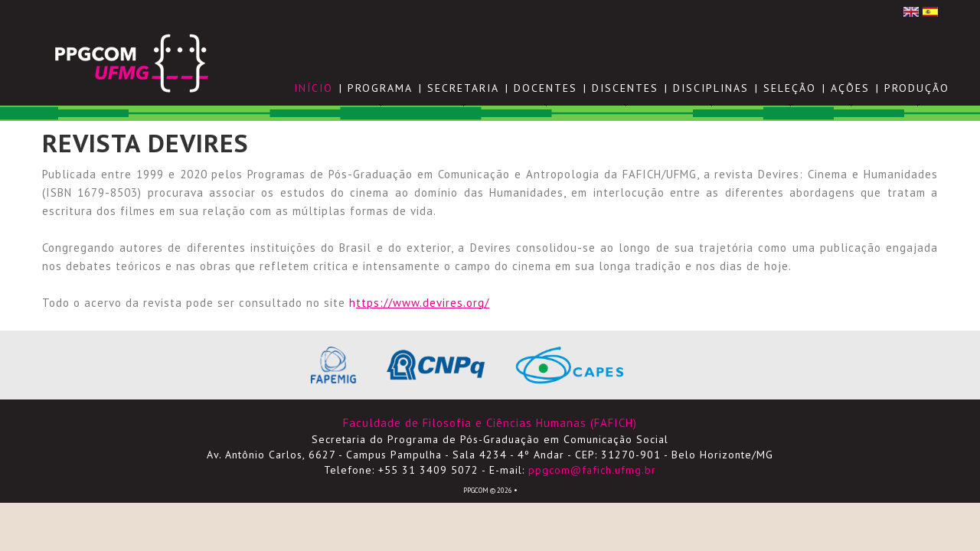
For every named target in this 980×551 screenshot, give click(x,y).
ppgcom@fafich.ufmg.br (592, 470)
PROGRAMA (380, 88)
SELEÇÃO (790, 88)
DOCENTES (546, 88)
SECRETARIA (463, 88)
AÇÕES (850, 88)
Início (314, 88)
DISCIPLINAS (711, 88)
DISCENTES (625, 88)
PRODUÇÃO (917, 88)
